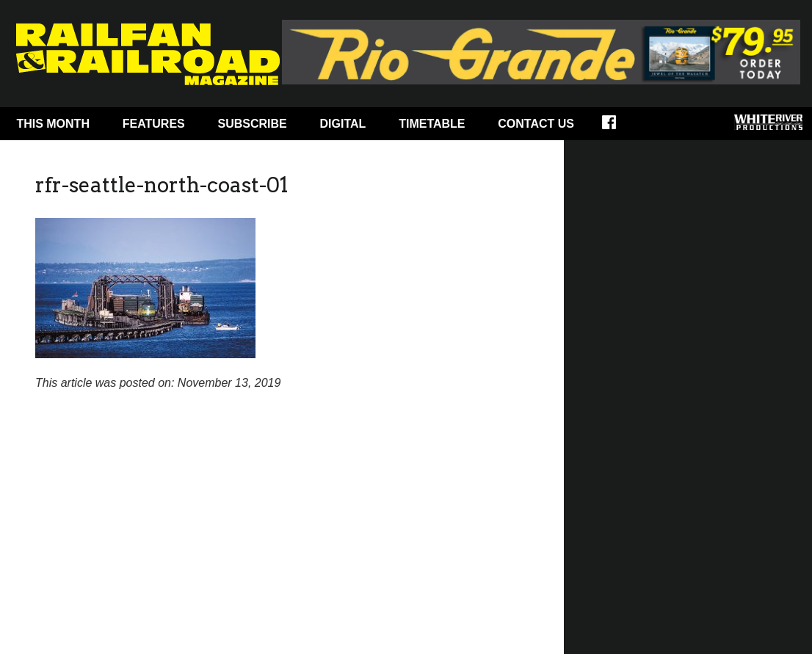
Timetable (432, 124)
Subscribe (253, 124)
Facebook (619, 127)
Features (154, 124)
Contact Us (536, 124)
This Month (53, 124)
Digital (343, 124)
